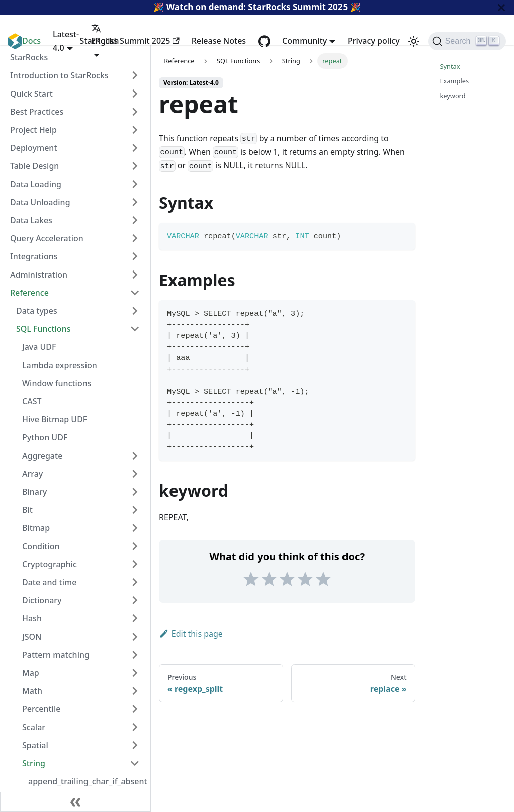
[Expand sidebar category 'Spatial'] (135, 745)
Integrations (34, 256)
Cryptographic (50, 564)
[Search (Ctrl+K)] (467, 41)
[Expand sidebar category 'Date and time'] (135, 582)
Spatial (35, 745)
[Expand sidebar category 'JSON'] (135, 637)
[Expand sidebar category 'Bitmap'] (135, 528)
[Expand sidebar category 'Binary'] (135, 492)
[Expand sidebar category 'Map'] (135, 673)
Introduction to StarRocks (59, 75)
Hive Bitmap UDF (55, 419)
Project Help (33, 130)
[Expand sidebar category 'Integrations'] (135, 256)
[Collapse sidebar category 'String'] (135, 763)
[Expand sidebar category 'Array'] (135, 474)
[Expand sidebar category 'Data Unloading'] (135, 202)
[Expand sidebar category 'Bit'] (135, 510)
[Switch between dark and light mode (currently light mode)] (414, 41)
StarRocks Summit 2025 (130, 41)
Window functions (57, 383)
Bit (27, 510)
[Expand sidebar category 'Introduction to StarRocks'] (135, 75)
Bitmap (36, 528)
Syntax (450, 66)
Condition (41, 546)
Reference (29, 293)
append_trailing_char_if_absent (87, 781)
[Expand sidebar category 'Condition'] (135, 546)
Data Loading (36, 184)
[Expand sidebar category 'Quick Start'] (135, 94)
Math (32, 691)
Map (31, 673)
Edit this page (191, 634)
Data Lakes (31, 220)
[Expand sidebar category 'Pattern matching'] (135, 655)
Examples (455, 81)
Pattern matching (56, 655)
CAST (32, 401)
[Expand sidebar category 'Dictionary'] (135, 600)
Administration (39, 275)
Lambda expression (60, 365)
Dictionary (42, 600)
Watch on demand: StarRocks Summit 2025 (257, 7)
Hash (32, 618)
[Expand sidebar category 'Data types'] (135, 311)
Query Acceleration (47, 238)
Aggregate (42, 456)
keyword (453, 96)
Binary (34, 492)
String (34, 763)
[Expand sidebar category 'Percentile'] (135, 709)
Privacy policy (374, 41)
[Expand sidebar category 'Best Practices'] (135, 112)
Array (32, 474)
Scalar (34, 727)
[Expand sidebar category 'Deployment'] (135, 148)
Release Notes (219, 41)
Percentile (41, 709)
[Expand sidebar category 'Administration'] (135, 275)
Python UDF (45, 437)
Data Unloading (40, 202)
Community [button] (305, 41)
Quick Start (31, 94)
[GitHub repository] (264, 41)
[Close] (501, 7)
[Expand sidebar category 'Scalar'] (135, 727)
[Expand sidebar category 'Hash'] (135, 618)
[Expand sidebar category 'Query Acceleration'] (135, 238)
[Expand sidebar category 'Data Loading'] (135, 184)
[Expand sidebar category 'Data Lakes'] (135, 220)
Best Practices (37, 112)
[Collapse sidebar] (75, 802)
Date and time (49, 582)
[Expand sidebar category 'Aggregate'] (135, 456)
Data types (37, 311)
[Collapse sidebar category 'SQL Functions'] (135, 329)
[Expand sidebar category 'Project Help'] (135, 130)
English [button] (105, 35)
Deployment (34, 148)
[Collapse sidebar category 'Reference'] (135, 293)
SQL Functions (43, 329)
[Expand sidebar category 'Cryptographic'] (135, 564)
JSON (32, 637)
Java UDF (39, 347)
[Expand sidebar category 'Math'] (135, 691)
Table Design (34, 166)
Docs (31, 41)
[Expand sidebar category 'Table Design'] (135, 166)
